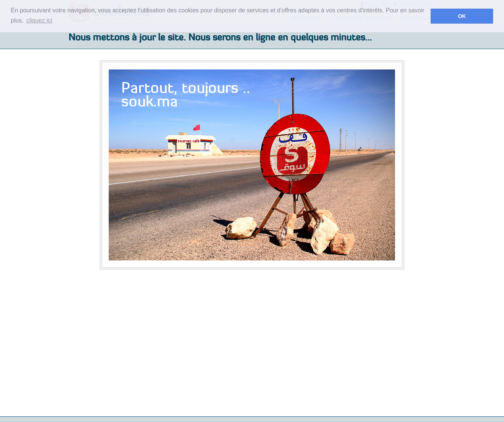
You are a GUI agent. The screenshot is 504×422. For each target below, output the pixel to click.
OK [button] (462, 16)
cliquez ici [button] (39, 20)
